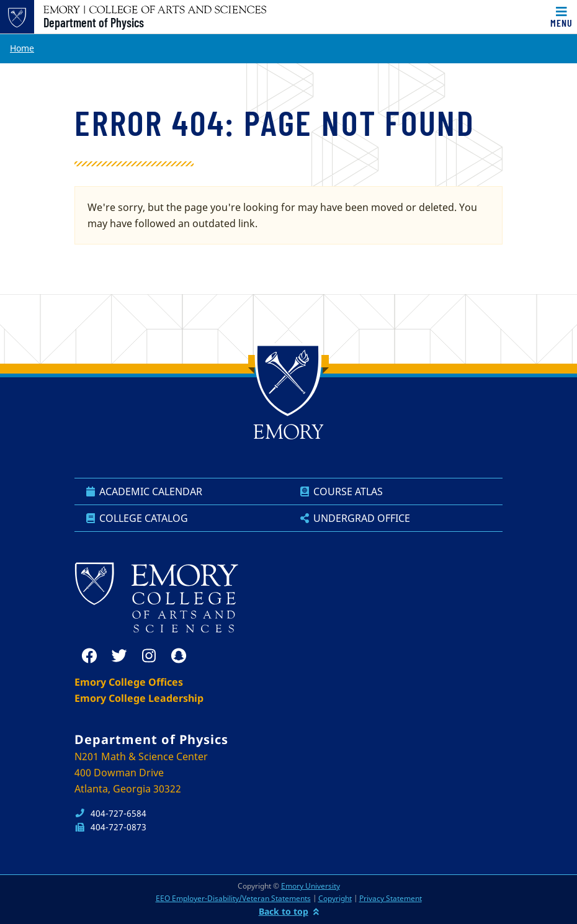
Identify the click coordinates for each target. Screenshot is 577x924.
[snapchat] (179, 656)
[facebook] (89, 656)
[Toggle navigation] (561, 17)
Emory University (311, 886)
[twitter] (119, 656)
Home (22, 48)
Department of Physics (94, 22)
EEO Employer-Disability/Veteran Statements (233, 898)
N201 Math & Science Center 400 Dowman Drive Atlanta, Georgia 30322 (141, 773)
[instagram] (149, 656)
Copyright (335, 898)
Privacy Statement (391, 898)
